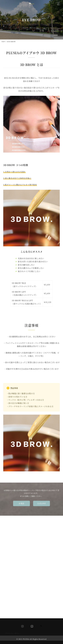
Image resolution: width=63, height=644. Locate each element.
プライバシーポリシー (13, 633)
